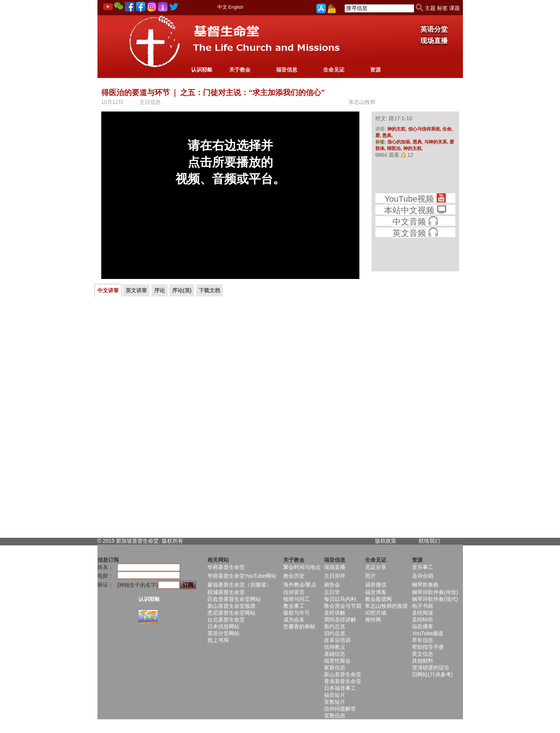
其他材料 (423, 661)
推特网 (373, 620)
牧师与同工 (297, 599)
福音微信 (376, 585)
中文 (222, 7)
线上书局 (218, 640)
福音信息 (287, 70)
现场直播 (434, 41)
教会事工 (294, 606)
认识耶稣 (202, 70)
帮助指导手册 (428, 647)
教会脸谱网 (378, 599)
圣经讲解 (335, 613)
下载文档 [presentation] (209, 290)
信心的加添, (400, 142)
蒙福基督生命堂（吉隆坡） (239, 585)
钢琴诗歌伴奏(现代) (435, 599)
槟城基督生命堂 (226, 592)
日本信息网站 (223, 626)
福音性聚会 (337, 661)
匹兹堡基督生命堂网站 (234, 599)
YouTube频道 (428, 633)
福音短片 (335, 695)
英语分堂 (434, 29)
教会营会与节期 (343, 606)
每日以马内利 (340, 599)
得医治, (395, 148)
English (236, 7)
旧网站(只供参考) (432, 674)
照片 (370, 576)
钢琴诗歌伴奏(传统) (435, 592)
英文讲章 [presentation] (136, 290)
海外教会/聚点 (300, 585)
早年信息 (423, 640)
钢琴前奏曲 (425, 585)
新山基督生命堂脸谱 (231, 606)
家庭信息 (335, 668)
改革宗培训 (337, 640)
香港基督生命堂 (343, 681)
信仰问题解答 (340, 709)
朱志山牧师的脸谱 (386, 606)
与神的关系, (437, 142)
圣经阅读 (423, 613)
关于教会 (240, 70)
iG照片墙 (376, 613)
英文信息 (423, 654)
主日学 (332, 592)
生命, (448, 129)
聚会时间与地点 (302, 567)
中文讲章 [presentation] (108, 290)
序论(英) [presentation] (182, 290)
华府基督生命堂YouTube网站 (242, 576)
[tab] (108, 290)
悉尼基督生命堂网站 (231, 613)
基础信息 (335, 654)
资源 (375, 70)
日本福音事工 (340, 688)
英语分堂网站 (223, 633)
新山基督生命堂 (343, 674)
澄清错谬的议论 (431, 668)
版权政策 (386, 541)
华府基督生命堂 (226, 567)
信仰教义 (335, 647)
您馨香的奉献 (299, 626)
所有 (178, 541)
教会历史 (294, 576)
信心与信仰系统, (425, 129)
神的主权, (398, 129)
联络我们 (429, 541)
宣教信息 (335, 715)
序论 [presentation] (160, 290)
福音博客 (376, 592)
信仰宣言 (294, 592)
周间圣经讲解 (340, 620)
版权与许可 (297, 613)
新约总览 (335, 626)
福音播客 (423, 626)
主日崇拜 (335, 576)
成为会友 (294, 620)
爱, (379, 135)
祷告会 (332, 585)
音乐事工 (423, 567)
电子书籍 (423, 606)
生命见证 (334, 70)
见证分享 (376, 567)
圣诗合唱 (423, 576)
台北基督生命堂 (226, 620)
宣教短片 (335, 702)
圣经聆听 (423, 620)
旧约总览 (335, 633)
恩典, (387, 135)
